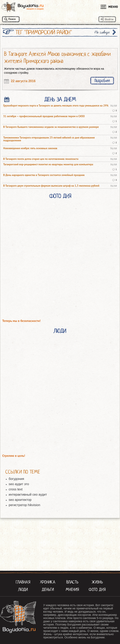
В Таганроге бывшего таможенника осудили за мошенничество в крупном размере (51, 127)
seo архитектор (20, 500)
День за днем (60, 99)
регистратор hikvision (24, 505)
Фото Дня (60, 196)
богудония (16, 479)
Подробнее (102, 81)
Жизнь (97, 582)
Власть (72, 582)
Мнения (72, 589)
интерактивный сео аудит (28, 495)
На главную (102, 32)
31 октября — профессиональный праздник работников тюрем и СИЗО (44, 116)
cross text (16, 489)
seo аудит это (19, 484)
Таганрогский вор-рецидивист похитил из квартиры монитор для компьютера (48, 164)
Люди (60, 331)
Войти (109, 19)
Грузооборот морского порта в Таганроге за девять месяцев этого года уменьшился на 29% (56, 106)
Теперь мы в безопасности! (21, 321)
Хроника (48, 582)
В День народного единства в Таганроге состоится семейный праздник (44, 175)
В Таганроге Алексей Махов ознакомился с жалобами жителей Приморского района (57, 57)
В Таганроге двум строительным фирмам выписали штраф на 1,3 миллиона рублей (51, 186)
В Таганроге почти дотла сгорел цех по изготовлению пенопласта (41, 159)
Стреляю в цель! (14, 456)
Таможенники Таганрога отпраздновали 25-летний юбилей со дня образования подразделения (49, 139)
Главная (23, 582)
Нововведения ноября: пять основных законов (30, 148)
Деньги (48, 589)
